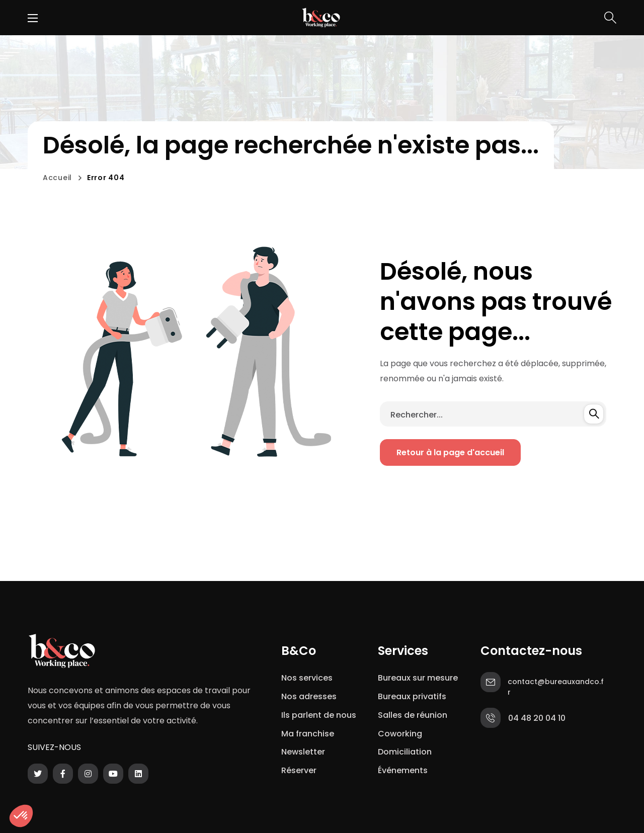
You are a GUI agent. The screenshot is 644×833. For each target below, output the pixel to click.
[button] (610, 18)
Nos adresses (309, 696)
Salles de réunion (413, 715)
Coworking (400, 734)
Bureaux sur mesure (418, 678)
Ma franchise (309, 734)
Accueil (57, 178)
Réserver (299, 770)
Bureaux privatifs (412, 696)
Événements (403, 770)
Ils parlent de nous (319, 715)
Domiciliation (405, 752)
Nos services (307, 678)
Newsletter (305, 752)
